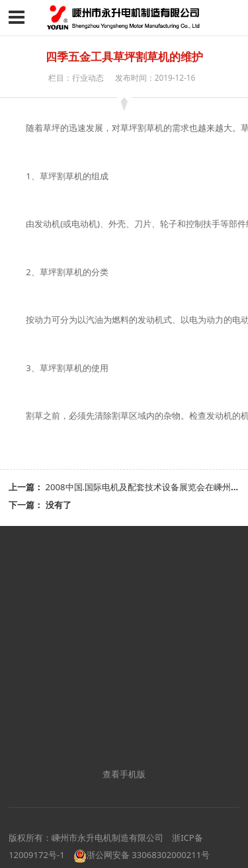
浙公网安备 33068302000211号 (142, 855)
